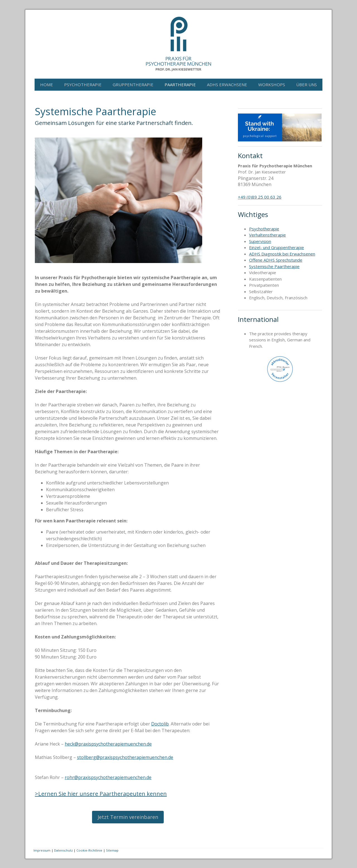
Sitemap (112, 850)
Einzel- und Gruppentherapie (277, 247)
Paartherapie (180, 85)
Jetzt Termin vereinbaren (128, 817)
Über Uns (307, 85)
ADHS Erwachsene (227, 85)
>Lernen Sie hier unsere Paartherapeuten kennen (101, 794)
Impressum (42, 850)
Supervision (260, 241)
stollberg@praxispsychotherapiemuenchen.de (125, 757)
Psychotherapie (83, 85)
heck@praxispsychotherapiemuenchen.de (108, 744)
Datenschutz (63, 850)
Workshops (272, 85)
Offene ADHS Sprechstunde (276, 260)
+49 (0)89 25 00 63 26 (260, 197)
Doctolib (160, 724)
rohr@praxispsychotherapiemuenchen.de (108, 777)
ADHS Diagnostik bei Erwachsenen (282, 254)
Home (47, 85)
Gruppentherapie (133, 85)
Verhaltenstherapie (267, 235)
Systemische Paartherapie (274, 266)
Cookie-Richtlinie (89, 850)
